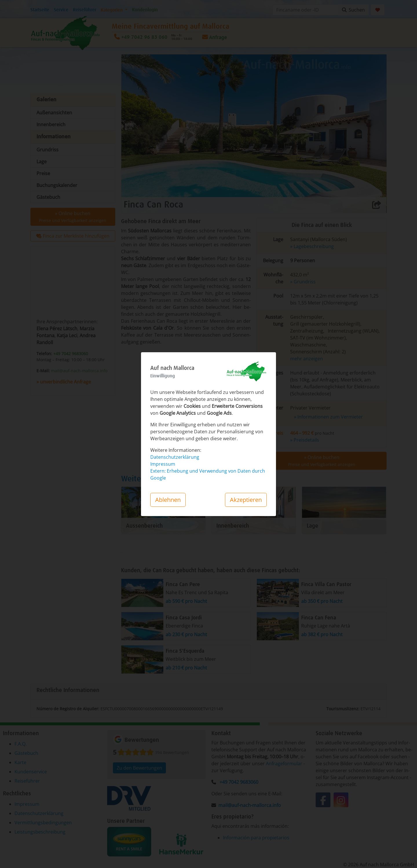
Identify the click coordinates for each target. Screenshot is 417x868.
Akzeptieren (246, 500)
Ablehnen (168, 500)
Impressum (163, 464)
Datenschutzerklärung (175, 457)
